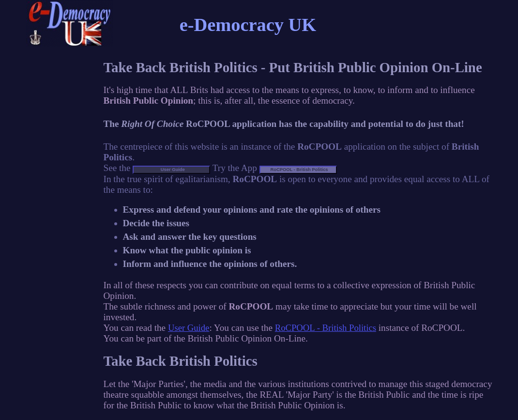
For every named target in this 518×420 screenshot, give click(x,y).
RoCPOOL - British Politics (326, 328)
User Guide (189, 328)
